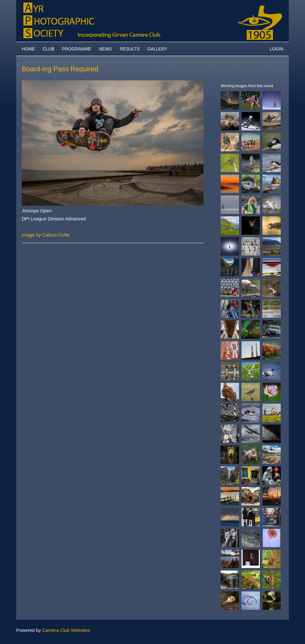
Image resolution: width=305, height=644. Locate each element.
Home (28, 49)
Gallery (157, 49)
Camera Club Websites (66, 630)
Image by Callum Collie (46, 235)
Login (276, 49)
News (106, 49)
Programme (76, 49)
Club (48, 49)
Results (130, 49)
